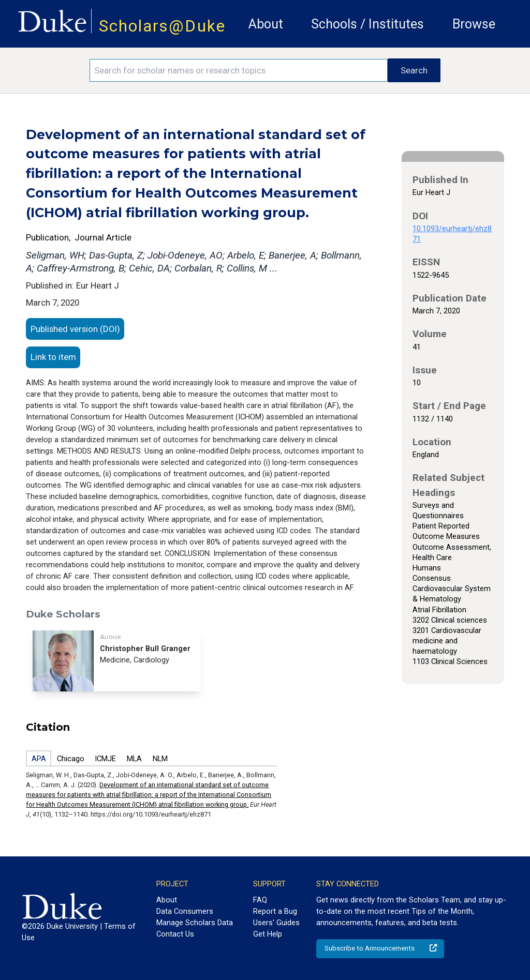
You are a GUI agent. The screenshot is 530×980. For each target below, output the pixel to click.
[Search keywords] (239, 70)
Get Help (268, 934)
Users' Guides (276, 923)
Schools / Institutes (367, 24)
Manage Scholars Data (195, 923)
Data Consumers (185, 911)
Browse (474, 24)
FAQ (260, 900)
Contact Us (175, 934)
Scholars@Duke (162, 26)
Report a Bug (275, 911)
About (266, 24)
